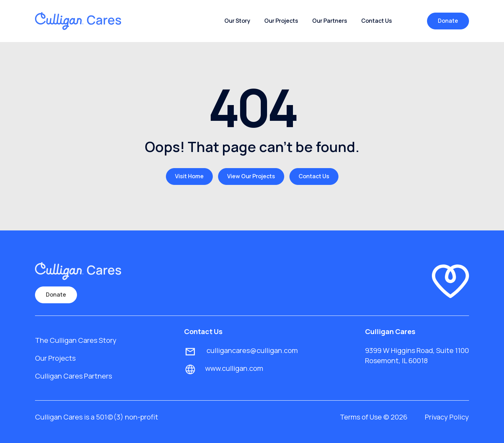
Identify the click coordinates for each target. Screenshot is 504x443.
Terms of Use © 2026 (374, 417)
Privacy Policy (447, 417)
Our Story (237, 21)
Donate (448, 21)
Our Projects (281, 21)
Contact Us (377, 21)
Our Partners (330, 21)
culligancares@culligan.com (251, 350)
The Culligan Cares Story (76, 340)
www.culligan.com (234, 368)
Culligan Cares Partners (73, 376)
